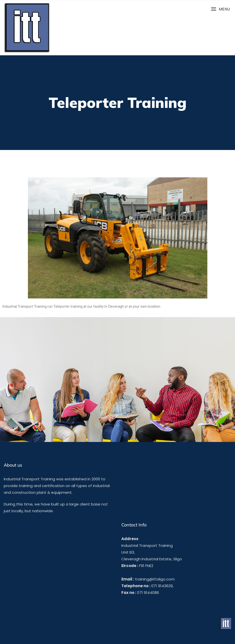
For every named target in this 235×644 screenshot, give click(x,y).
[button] (220, 9)
